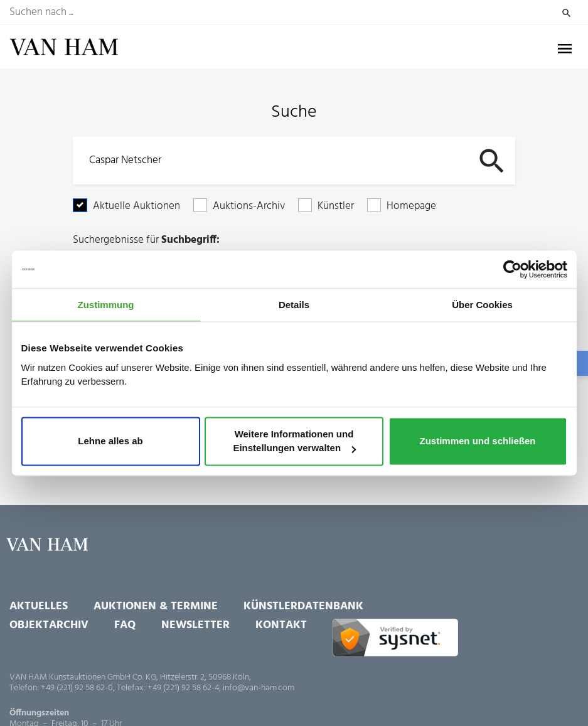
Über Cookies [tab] (482, 305)
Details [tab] (294, 305)
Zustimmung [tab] (106, 305)
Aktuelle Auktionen (136, 206)
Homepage (411, 206)
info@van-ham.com (259, 688)
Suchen (566, 13)
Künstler (336, 206)
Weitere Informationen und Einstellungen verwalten (294, 441)
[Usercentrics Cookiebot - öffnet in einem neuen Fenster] (512, 269)
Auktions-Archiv (249, 206)
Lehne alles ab (110, 441)
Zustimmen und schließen (477, 441)
